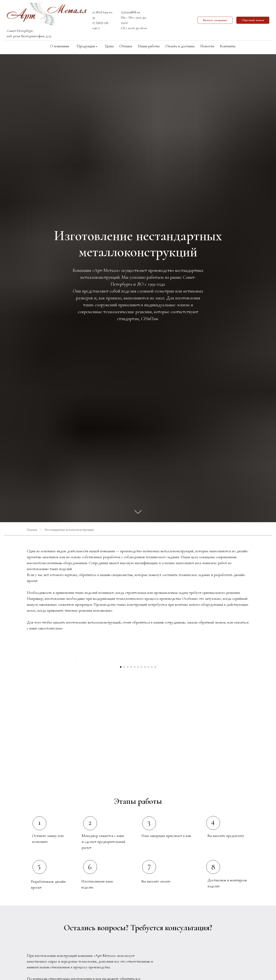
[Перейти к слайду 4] (131, 734)
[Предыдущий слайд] (75, 695)
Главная (32, 530)
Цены (109, 46)
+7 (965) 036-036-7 (101, 25)
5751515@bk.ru (131, 12)
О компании (60, 46)
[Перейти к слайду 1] (121, 734)
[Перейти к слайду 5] (135, 734)
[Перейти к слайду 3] (128, 734)
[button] (215, 20)
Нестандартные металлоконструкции (69, 530)
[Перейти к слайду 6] (138, 734)
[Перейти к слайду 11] (155, 734)
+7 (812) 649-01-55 (103, 15)
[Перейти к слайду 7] (141, 734)
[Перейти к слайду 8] (145, 734)
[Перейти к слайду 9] (148, 734)
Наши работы (149, 46)
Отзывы (126, 46)
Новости (207, 46)
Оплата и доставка (180, 46)
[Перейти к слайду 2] (124, 734)
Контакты (228, 46)
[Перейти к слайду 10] (152, 734)
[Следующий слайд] (201, 695)
